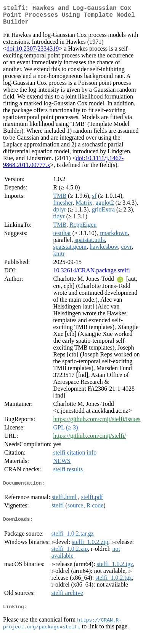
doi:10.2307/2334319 (33, 53)
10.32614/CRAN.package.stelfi (91, 275)
